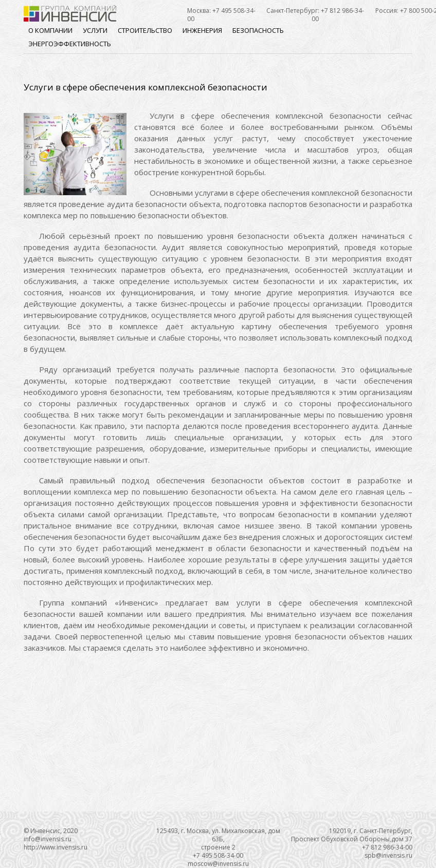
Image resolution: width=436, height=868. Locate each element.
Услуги (95, 30)
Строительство (145, 30)
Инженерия (202, 30)
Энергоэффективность (70, 44)
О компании (50, 30)
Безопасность (258, 30)
